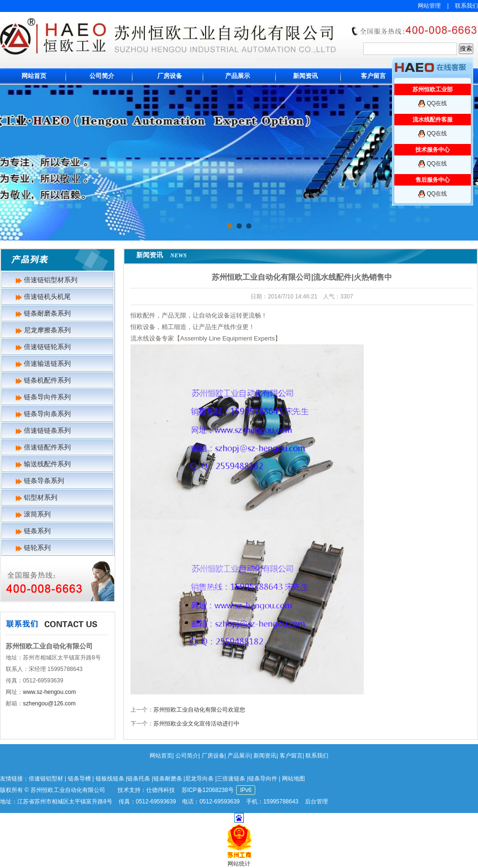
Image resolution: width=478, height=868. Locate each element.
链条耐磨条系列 (47, 313)
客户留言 (373, 76)
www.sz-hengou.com (49, 692)
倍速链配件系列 (47, 447)
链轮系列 (37, 548)
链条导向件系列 (47, 397)
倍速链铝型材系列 (51, 280)
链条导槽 (79, 779)
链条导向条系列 (47, 414)
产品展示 (238, 76)
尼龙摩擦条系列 (47, 330)
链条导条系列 (44, 481)
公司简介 (102, 76)
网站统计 (239, 864)
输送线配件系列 (47, 464)
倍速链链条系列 (47, 430)
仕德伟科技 (161, 790)
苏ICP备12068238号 (208, 790)
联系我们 (467, 6)
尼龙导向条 (199, 779)
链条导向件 (263, 779)
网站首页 (34, 76)
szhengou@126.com (49, 703)
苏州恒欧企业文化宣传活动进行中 (196, 724)
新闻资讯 (305, 76)
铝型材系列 (41, 497)
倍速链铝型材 (46, 779)
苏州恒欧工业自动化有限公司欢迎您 (199, 710)
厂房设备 (170, 76)
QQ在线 (437, 103)
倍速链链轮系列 (47, 347)
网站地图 (293, 779)
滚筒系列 (37, 514)
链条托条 (139, 779)
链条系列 (37, 531)
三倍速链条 (231, 779)
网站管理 (429, 6)
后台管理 (316, 802)
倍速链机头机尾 (47, 297)
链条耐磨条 (168, 779)
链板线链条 (110, 779)
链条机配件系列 (47, 380)
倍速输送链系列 (47, 363)
